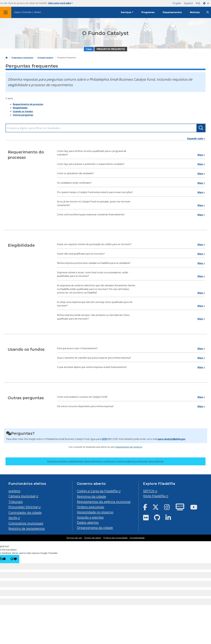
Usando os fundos (23, 111)
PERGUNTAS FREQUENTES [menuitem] (111, 49)
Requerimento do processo (28, 104)
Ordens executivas (91, 507)
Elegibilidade (20, 108)
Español (188, 3)
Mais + (201, 155)
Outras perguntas (23, 115)
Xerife (13, 518)
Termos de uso (74, 538)
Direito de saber (93, 538)
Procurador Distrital (23, 507)
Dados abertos (88, 522)
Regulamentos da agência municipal (104, 502)
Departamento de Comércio (129, 447)
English (177, 3)
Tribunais (16, 502)
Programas (148, 12)
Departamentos (172, 12)
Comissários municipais (26, 523)
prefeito (14, 491)
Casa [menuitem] (89, 49)
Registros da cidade (91, 496)
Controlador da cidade (25, 513)
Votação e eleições (90, 517)
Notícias (195, 12)
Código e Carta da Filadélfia (97, 491)
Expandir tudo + (196, 138)
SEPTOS (149, 491)
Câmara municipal (22, 496)
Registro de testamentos (27, 528)
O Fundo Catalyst (45, 58)
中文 (198, 3)
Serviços (126, 12)
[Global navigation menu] (6, 12)
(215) (105, 439)
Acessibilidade (137, 538)
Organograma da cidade (95, 528)
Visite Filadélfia (154, 496)
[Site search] (208, 12)
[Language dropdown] (206, 3)
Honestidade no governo (95, 512)
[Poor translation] (14, 559)
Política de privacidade (115, 538)
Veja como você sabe (60, 3)
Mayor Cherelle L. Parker (28, 12)
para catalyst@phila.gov (171, 439)
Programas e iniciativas (22, 58)
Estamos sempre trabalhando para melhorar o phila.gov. (106, 461)
